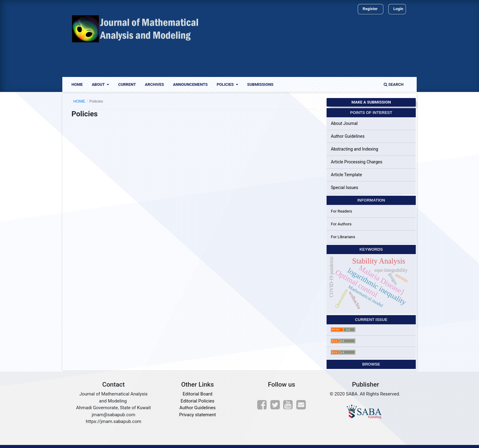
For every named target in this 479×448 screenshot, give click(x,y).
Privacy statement (197, 415)
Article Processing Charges (357, 162)
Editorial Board (198, 394)
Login (398, 9)
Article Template (346, 175)
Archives (154, 84)
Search (394, 84)
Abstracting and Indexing (355, 149)
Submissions (260, 84)
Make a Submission (371, 102)
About (99, 84)
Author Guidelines (348, 136)
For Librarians (343, 237)
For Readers (342, 211)
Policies (226, 84)
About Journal (344, 123)
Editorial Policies (197, 401)
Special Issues (344, 188)
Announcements (190, 84)
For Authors (341, 224)
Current (127, 84)
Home (77, 84)
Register (370, 9)
